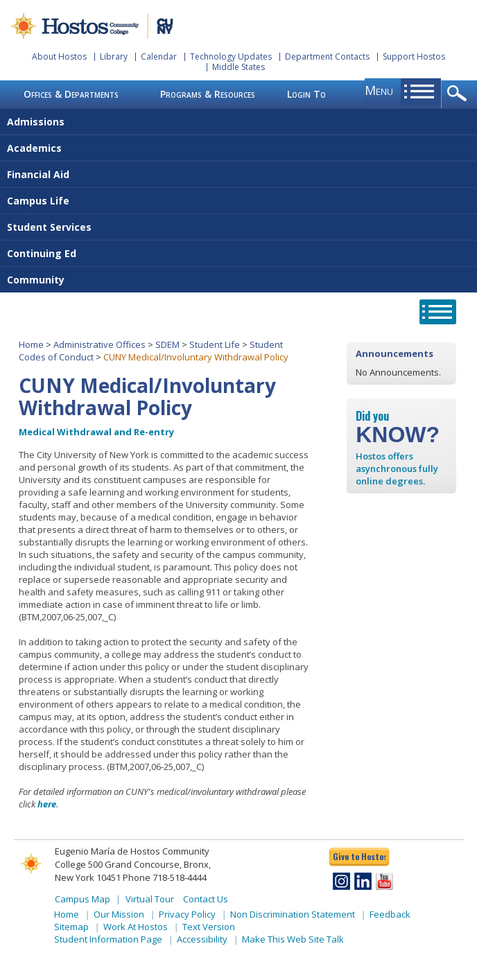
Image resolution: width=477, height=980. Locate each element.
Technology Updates (231, 56)
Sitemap (71, 927)
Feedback (390, 914)
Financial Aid (38, 174)
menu (379, 90)
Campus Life (38, 201)
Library (114, 56)
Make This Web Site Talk (293, 939)
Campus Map (83, 899)
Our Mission (119, 914)
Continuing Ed (42, 253)
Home (31, 344)
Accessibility (202, 939)
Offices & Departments (71, 94)
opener (459, 94)
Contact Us (206, 899)
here (47, 804)
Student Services (49, 227)
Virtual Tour (150, 899)
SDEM (167, 344)
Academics (34, 148)
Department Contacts (327, 56)
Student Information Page (108, 939)
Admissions (36, 122)
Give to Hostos (359, 856)
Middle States (238, 67)
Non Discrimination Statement (293, 914)
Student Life (215, 344)
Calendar (159, 56)
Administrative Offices (99, 344)
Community (36, 280)
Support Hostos (414, 56)
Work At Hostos (136, 927)
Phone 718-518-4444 (165, 877)
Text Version (209, 927)
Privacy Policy (187, 914)
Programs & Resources (208, 94)
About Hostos (59, 56)
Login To (306, 94)
